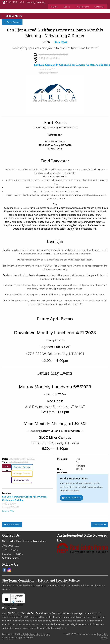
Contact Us (99, 7)
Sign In (67, 7)
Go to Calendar (12, 22)
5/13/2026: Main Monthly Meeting (24, 2)
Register (55, 7)
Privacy (43, 580)
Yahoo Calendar (22, 480)
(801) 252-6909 (11, 558)
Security (62, 580)
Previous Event (12, 524)
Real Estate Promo (102, 636)
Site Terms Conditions (18, 580)
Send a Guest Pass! (71, 498)
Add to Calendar (22, 467)
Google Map (8, 511)
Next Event (100, 524)
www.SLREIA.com (11, 613)
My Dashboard (82, 7)
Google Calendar (22, 473)
